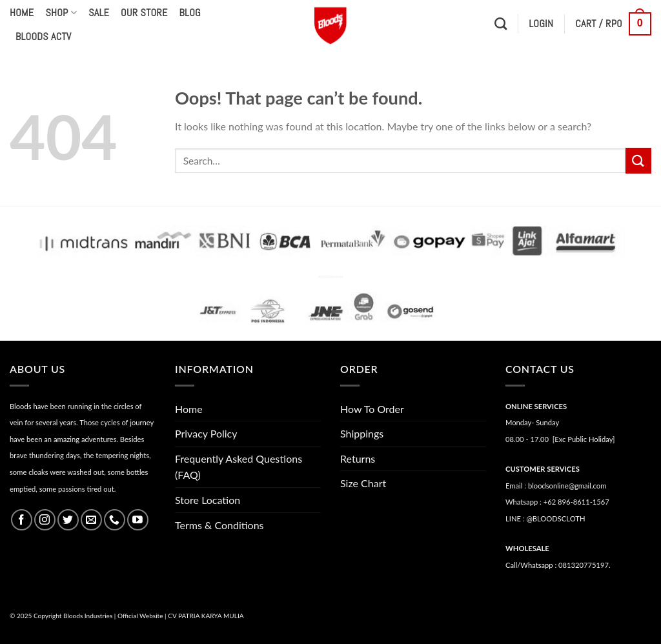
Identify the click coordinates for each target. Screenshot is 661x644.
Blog (190, 13)
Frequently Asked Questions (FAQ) (239, 467)
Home (22, 13)
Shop (61, 13)
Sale (99, 13)
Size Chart (363, 483)
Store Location (208, 500)
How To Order (372, 409)
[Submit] (638, 160)
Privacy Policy (206, 433)
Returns (358, 458)
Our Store (144, 13)
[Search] (501, 24)
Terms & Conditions (219, 525)
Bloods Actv (43, 36)
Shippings (362, 433)
